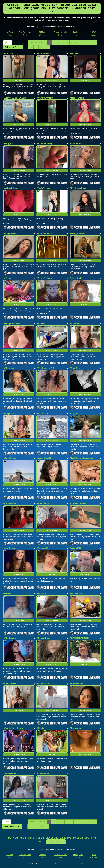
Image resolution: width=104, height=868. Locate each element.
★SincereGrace (43, 638)
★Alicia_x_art (43, 684)
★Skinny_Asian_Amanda (15, 98)
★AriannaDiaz (43, 774)
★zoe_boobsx (10, 548)
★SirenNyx (75, 368)
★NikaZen (41, 728)
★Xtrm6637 (8, 594)
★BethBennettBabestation (82, 458)
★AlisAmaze (9, 368)
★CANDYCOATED (45, 98)
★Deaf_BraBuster (78, 234)
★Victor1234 (42, 414)
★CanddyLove (76, 684)
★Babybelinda (10, 504)
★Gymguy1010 (43, 504)
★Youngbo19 (42, 548)
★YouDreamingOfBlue (47, 368)
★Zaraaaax (8, 54)
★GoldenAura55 (44, 458)
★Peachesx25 (10, 684)
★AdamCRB (75, 548)
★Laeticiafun (75, 728)
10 (95, 43)
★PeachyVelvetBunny (13, 728)
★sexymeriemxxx (11, 774)
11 (31, 47)
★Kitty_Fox (8, 144)
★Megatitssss (10, 414)
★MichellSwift (76, 594)
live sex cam (56, 842)
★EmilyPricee (9, 458)
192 (42, 47)
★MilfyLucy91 (10, 234)
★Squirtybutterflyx (45, 144)
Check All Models (38, 43)
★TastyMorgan (43, 188)
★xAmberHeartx (77, 144)
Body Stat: (19, 80)
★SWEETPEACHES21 (79, 638)
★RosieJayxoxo (77, 98)
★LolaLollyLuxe (10, 188)
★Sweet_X (41, 594)
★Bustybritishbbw (12, 324)
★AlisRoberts (9, 638)
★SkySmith (75, 324)
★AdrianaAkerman (78, 504)
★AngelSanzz (76, 414)
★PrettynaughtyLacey (80, 188)
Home (8, 43)
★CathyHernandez (45, 234)
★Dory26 (74, 54)
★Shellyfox (42, 324)
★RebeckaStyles (44, 54)
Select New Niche (13, 47)
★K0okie (7, 278)
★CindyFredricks (44, 278)
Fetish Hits (54, 864)
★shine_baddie (77, 278)
